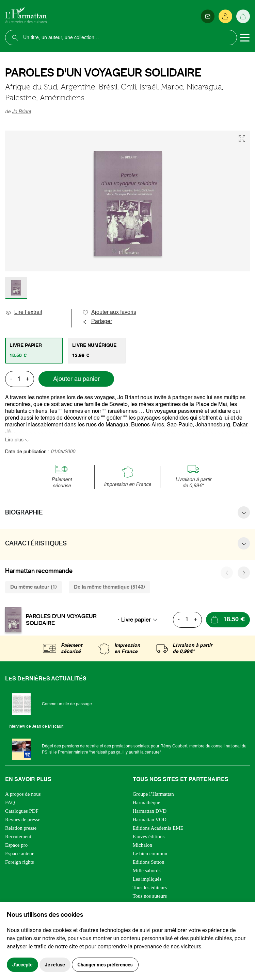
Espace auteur (19, 854)
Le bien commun (150, 854)
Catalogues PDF (22, 811)
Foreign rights (20, 862)
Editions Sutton (149, 862)
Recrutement (18, 837)
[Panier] (243, 16)
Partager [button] (97, 322)
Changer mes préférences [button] (105, 965)
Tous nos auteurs (150, 896)
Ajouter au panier (76, 379)
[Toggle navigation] (245, 38)
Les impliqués (147, 879)
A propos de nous (23, 794)
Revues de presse (23, 820)
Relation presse (21, 828)
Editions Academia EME (158, 828)
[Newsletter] (208, 16)
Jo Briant (21, 112)
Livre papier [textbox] (136, 620)
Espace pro (16, 845)
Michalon (143, 845)
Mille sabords (147, 871)
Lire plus (14, 440)
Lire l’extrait (24, 312)
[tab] (34, 351)
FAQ (10, 802)
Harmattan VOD (150, 820)
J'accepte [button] (22, 965)
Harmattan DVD (150, 811)
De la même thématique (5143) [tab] (109, 587)
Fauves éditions (149, 837)
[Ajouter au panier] (228, 620)
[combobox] (141, 620)
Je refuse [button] (55, 965)
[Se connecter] (225, 16)
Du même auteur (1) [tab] (34, 587)
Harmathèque (147, 802)
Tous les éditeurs (150, 888)
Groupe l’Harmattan (153, 794)
